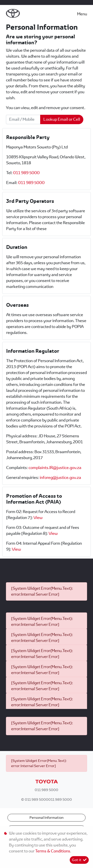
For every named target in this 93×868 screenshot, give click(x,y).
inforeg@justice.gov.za (60, 478)
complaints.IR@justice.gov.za (55, 468)
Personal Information (46, 818)
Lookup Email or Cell (62, 119)
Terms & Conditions (53, 851)
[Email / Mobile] (23, 119)
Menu (82, 14)
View (38, 518)
